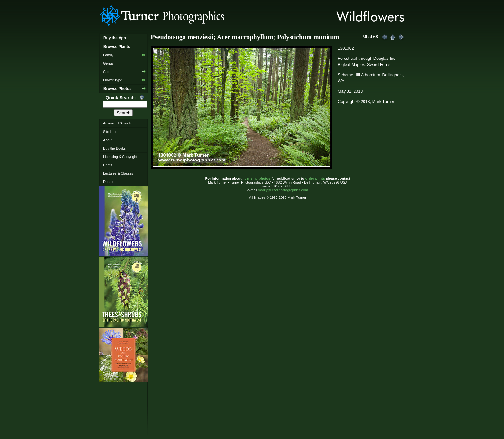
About (108, 140)
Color (107, 72)
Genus (108, 63)
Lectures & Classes (118, 173)
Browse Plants (117, 47)
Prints (108, 165)
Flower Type (113, 80)
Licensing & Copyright (120, 157)
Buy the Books (114, 148)
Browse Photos (117, 89)
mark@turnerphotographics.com (283, 190)
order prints (315, 178)
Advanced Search (117, 123)
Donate (109, 182)
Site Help (110, 132)
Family (108, 55)
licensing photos (256, 178)
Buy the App (115, 38)
